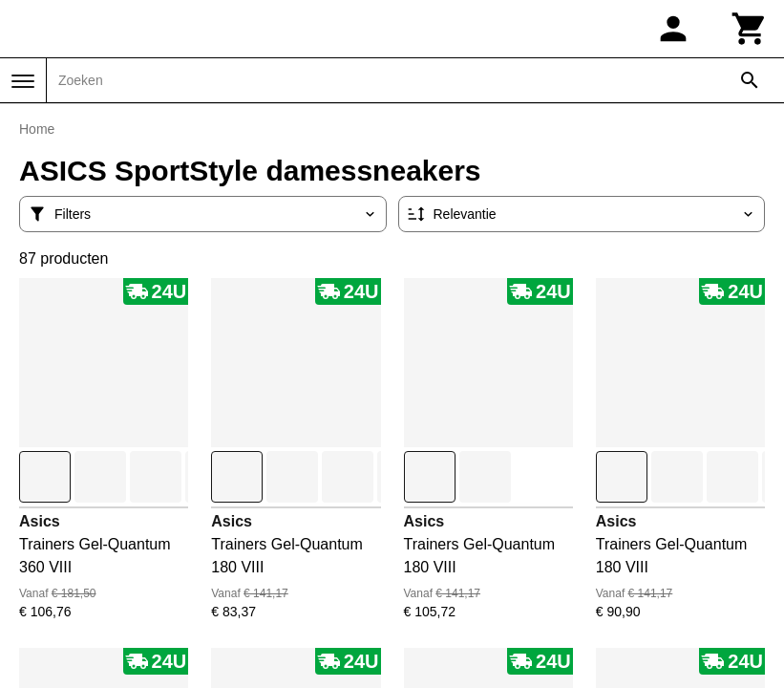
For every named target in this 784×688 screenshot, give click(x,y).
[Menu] (23, 81)
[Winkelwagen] (750, 29)
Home (37, 129)
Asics (40, 521)
